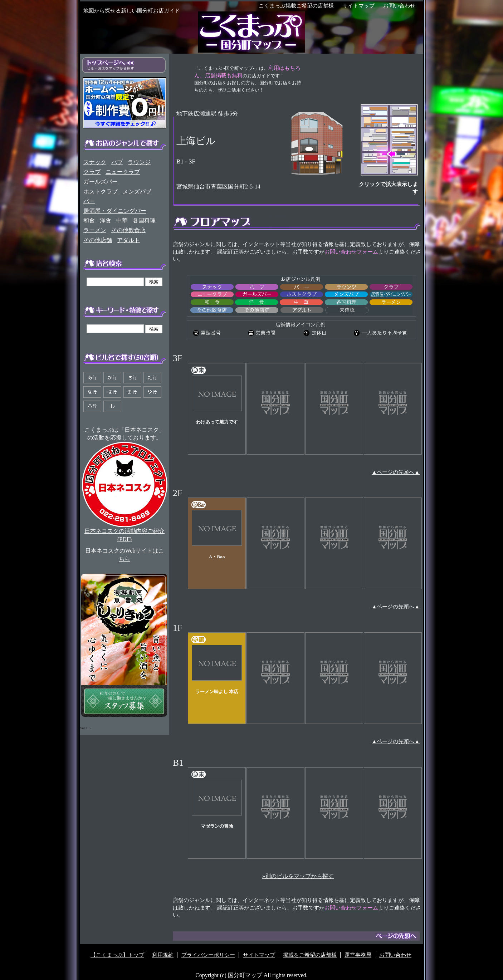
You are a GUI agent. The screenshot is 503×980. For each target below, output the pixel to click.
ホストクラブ (101, 192)
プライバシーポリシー (208, 955)
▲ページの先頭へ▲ (396, 472)
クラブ (92, 172)
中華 (122, 220)
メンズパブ (137, 192)
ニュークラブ (123, 172)
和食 (89, 220)
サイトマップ (358, 6)
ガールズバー (101, 182)
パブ (117, 162)
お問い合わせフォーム (351, 252)
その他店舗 (98, 240)
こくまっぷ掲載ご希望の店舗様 (296, 6)
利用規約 (163, 955)
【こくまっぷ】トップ (117, 955)
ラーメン (95, 230)
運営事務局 (358, 955)
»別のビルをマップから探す (298, 876)
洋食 (106, 220)
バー (89, 201)
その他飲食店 (128, 230)
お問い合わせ (399, 6)
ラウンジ (139, 162)
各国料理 (144, 220)
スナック (95, 162)
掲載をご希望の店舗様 (310, 955)
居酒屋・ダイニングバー (115, 211)
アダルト (128, 240)
